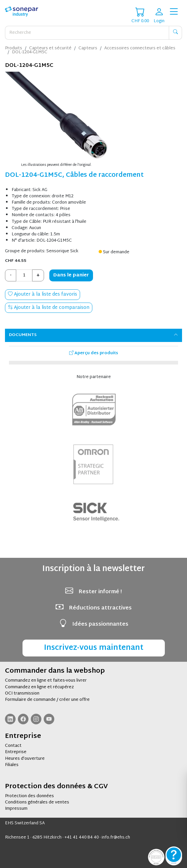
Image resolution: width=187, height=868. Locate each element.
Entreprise (16, 752)
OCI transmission (22, 694)
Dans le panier (71, 275)
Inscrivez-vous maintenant (94, 648)
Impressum (16, 809)
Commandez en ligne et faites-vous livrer (46, 681)
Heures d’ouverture (25, 759)
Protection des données (29, 796)
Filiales (12, 765)
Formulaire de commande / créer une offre (47, 700)
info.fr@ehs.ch (116, 838)
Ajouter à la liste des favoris (43, 294)
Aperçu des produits (94, 353)
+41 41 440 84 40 (82, 838)
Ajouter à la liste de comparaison (49, 308)
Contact (13, 746)
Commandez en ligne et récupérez (39, 687)
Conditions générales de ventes (37, 802)
